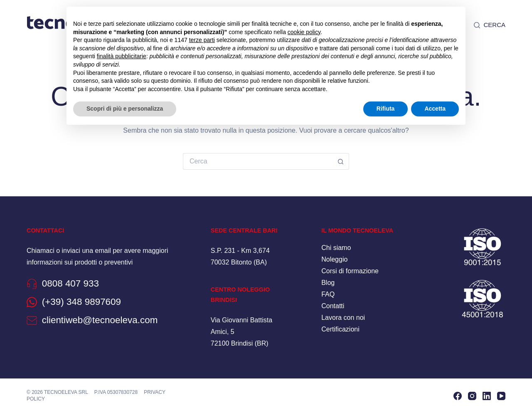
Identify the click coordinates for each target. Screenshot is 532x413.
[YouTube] (501, 396)
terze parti (202, 40)
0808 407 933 (71, 283)
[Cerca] (490, 25)
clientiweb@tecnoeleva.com (101, 320)
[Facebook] (458, 396)
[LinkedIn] (487, 396)
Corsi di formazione (350, 271)
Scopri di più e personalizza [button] (125, 109)
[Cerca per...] (258, 161)
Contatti (333, 306)
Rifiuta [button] (386, 109)
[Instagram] (472, 396)
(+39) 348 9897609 (82, 302)
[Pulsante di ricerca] (341, 161)
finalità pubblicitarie (122, 56)
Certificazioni (340, 329)
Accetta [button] (435, 109)
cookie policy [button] (304, 32)
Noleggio (334, 259)
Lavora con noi (343, 318)
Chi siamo (336, 248)
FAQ (328, 294)
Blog (328, 283)
